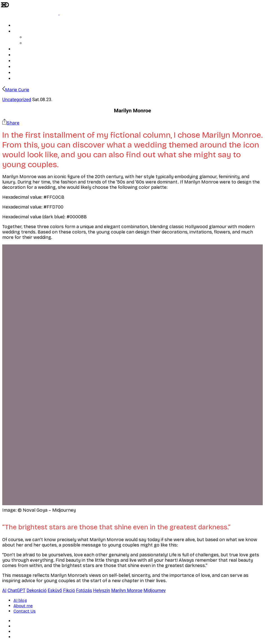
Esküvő (55, 590)
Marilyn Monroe (127, 590)
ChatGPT (17, 590)
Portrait (20, 55)
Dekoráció (37, 590)
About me (22, 61)
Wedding (21, 32)
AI (4, 590)
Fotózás (84, 590)
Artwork (20, 49)
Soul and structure (30, 26)
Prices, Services (38, 43)
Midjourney (155, 590)
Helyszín (102, 590)
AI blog (31, 38)
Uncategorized (17, 100)
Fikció (69, 590)
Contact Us (23, 67)
